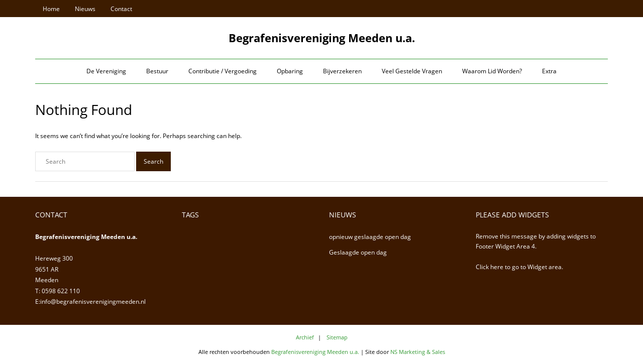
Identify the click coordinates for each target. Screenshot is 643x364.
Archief (305, 337)
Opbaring (290, 71)
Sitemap (337, 337)
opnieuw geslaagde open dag (370, 237)
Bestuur (157, 71)
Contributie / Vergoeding (223, 71)
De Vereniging (106, 71)
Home (51, 9)
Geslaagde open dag (358, 252)
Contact (121, 9)
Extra (549, 71)
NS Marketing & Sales (418, 352)
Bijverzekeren (342, 71)
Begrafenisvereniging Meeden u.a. (315, 352)
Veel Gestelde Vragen (412, 71)
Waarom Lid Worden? (492, 71)
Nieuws (85, 9)
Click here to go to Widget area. (519, 267)
